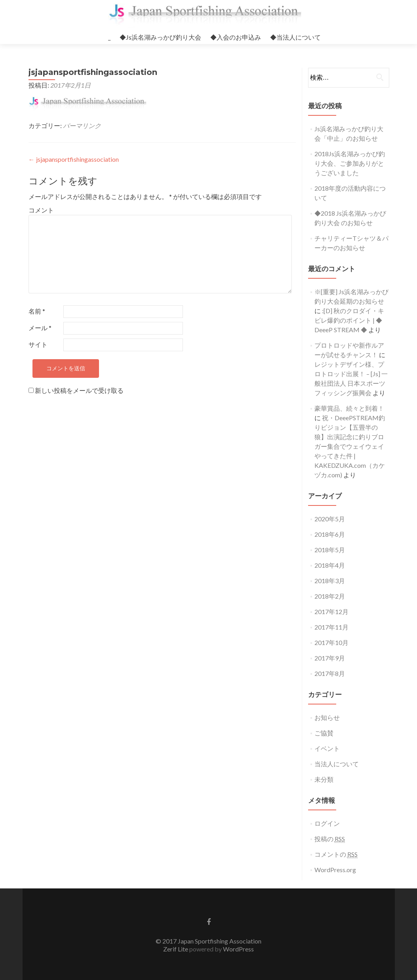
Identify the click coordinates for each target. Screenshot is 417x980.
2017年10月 (331, 642)
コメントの (336, 854)
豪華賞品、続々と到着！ (349, 408)
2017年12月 (331, 612)
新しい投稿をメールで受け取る (79, 390)
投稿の (330, 839)
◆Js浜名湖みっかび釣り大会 (160, 37)
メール (40, 328)
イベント (327, 748)
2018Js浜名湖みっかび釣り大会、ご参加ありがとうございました (350, 163)
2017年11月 (331, 627)
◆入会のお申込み (236, 37)
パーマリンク (82, 125)
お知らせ (327, 717)
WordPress (238, 949)
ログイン (327, 823)
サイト (38, 344)
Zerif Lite (176, 949)
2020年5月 (330, 519)
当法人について (337, 764)
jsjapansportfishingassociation (74, 159)
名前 (37, 311)
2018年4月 (330, 565)
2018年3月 (330, 581)
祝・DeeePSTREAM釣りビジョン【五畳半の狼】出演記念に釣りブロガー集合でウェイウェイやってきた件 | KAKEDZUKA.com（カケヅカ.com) (350, 446)
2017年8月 (330, 673)
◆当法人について (295, 37)
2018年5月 (330, 550)
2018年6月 (330, 534)
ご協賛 (324, 733)
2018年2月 (330, 596)
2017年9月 (330, 658)
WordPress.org (335, 870)
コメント (41, 210)
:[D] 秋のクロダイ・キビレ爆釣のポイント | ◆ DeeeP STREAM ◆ (349, 320)
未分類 (324, 779)
